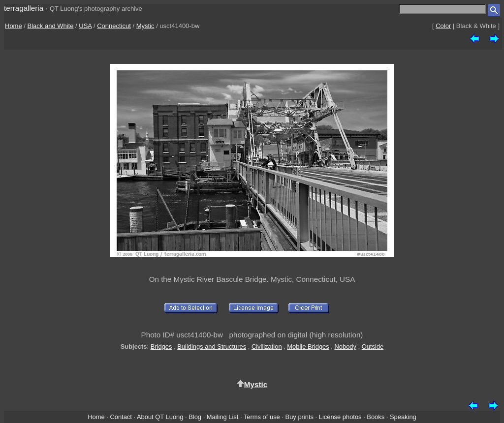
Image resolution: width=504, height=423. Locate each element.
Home (14, 26)
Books (376, 417)
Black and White (51, 26)
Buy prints (299, 417)
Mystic (145, 26)
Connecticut (114, 26)
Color (443, 26)
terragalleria (24, 8)
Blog (195, 417)
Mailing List (223, 417)
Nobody (346, 347)
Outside (373, 347)
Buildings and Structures (212, 347)
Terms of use (262, 417)
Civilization (267, 347)
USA (85, 26)
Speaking (403, 417)
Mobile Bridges (308, 347)
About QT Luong (160, 417)
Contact (121, 417)
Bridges (161, 347)
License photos (340, 417)
